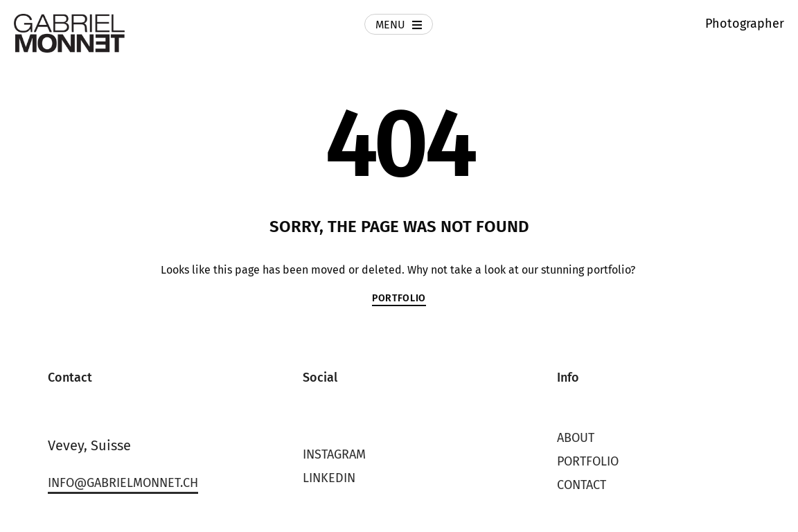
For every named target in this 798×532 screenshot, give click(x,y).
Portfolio (588, 461)
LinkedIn (329, 478)
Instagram (334, 454)
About (576, 438)
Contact (582, 485)
